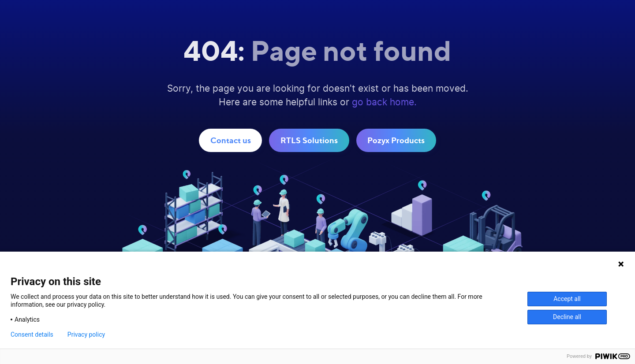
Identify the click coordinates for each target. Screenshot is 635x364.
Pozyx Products (396, 140)
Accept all (567, 299)
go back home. (384, 102)
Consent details (32, 334)
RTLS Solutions (309, 140)
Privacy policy (86, 334)
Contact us (231, 140)
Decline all (567, 317)
